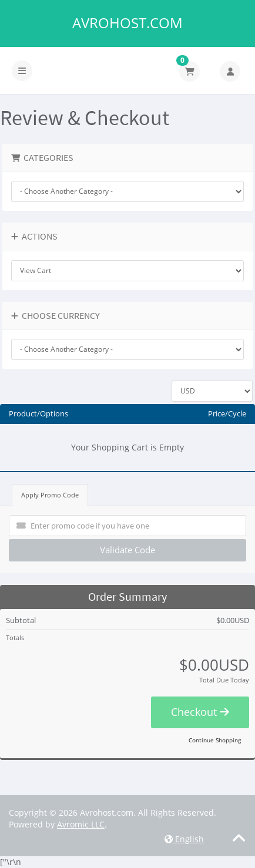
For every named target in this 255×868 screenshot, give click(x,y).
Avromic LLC (81, 824)
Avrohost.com (127, 23)
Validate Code (127, 550)
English (184, 839)
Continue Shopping (215, 740)
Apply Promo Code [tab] (50, 495)
